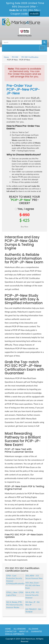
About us (24, 631)
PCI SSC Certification (30, 57)
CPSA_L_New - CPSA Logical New (15, 594)
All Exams (33, 629)
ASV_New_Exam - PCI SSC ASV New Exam (33, 585)
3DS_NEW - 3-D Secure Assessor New (34, 577)
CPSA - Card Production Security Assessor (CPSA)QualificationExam (15, 580)
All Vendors (20, 629)
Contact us (11, 631)
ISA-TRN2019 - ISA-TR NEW (34, 610)
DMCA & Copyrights (15, 634)
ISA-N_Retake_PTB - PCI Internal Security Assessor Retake (15, 605)
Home (6, 57)
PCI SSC (15, 57)
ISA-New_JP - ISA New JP (33, 603)
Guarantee (37, 631)
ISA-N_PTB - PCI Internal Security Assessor (32, 595)
